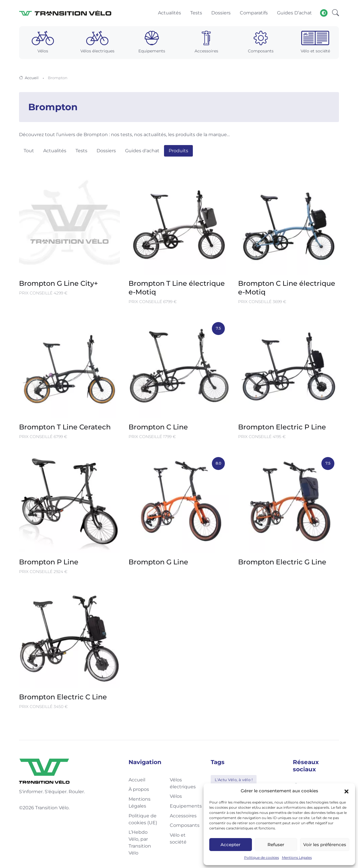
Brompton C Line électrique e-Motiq (287, 289)
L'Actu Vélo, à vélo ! (234, 781)
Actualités (55, 152)
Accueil (32, 79)
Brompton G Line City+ (59, 284)
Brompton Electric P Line (282, 428)
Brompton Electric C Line (63, 698)
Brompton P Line (49, 563)
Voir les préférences (325, 845)
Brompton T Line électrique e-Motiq (177, 289)
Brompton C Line (158, 428)
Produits (178, 152)
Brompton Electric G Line (282, 563)
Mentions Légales (297, 857)
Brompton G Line (159, 563)
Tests (81, 152)
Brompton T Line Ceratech (65, 428)
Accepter (230, 845)
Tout (29, 152)
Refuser (276, 845)
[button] (346, 791)
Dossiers (106, 152)
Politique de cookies (262, 857)
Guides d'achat (142, 152)
